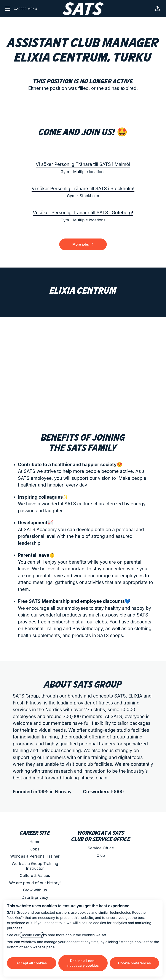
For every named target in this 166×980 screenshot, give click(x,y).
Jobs (35, 849)
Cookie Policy (32, 935)
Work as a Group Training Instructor (35, 866)
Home (35, 842)
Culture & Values (35, 875)
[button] (157, 9)
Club (101, 855)
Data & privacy (35, 897)
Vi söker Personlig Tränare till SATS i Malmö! (83, 164)
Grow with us (35, 890)
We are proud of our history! (35, 883)
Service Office (101, 848)
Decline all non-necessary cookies (83, 963)
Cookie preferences (134, 963)
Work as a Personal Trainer (35, 856)
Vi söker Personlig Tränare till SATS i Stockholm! (83, 189)
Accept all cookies (31, 963)
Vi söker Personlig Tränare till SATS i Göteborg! (83, 213)
